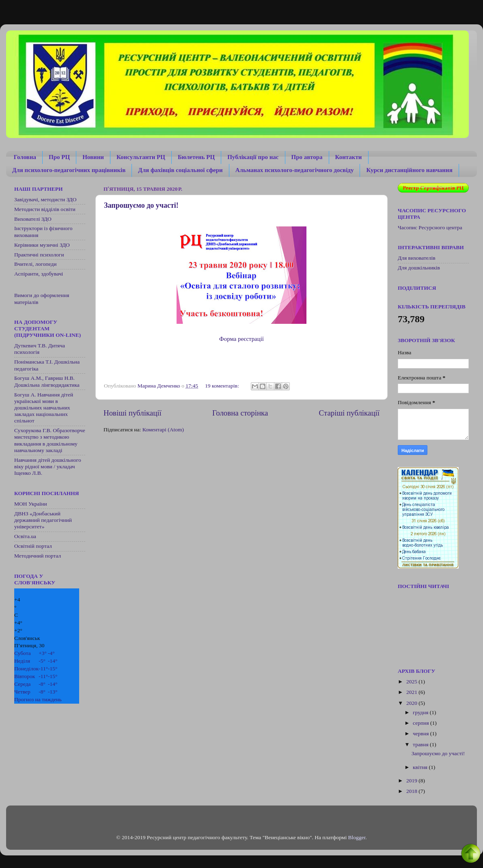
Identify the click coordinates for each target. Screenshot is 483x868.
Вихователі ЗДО (33, 219)
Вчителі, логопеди (35, 264)
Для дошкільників (419, 268)
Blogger (357, 837)
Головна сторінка (240, 413)
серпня (422, 723)
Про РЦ (59, 157)
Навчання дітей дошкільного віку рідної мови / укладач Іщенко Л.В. (48, 466)
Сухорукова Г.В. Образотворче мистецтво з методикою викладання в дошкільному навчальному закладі (50, 440)
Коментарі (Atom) (163, 430)
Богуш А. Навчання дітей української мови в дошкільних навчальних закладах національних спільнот (44, 408)
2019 (412, 781)
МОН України (31, 504)
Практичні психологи (39, 255)
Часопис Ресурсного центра (430, 227)
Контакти (349, 157)
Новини (93, 157)
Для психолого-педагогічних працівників (69, 170)
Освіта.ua (25, 536)
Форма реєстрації (241, 339)
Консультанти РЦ (141, 157)
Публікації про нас (253, 157)
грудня (421, 712)
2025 (412, 682)
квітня (421, 767)
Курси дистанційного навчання (409, 170)
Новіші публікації (133, 413)
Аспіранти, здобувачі (39, 274)
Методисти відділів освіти (45, 209)
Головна (25, 157)
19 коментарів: (223, 386)
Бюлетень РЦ (196, 157)
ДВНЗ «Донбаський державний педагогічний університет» (43, 520)
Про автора (307, 157)
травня (421, 744)
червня (422, 733)
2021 (412, 692)
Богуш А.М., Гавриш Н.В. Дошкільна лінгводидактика (47, 381)
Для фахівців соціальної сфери (180, 170)
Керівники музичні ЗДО (42, 245)
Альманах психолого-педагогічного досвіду (295, 170)
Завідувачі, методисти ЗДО (45, 199)
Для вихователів (417, 258)
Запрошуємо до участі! (141, 205)
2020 (412, 703)
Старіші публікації (349, 413)
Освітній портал (33, 546)
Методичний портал (38, 556)
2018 (412, 791)
